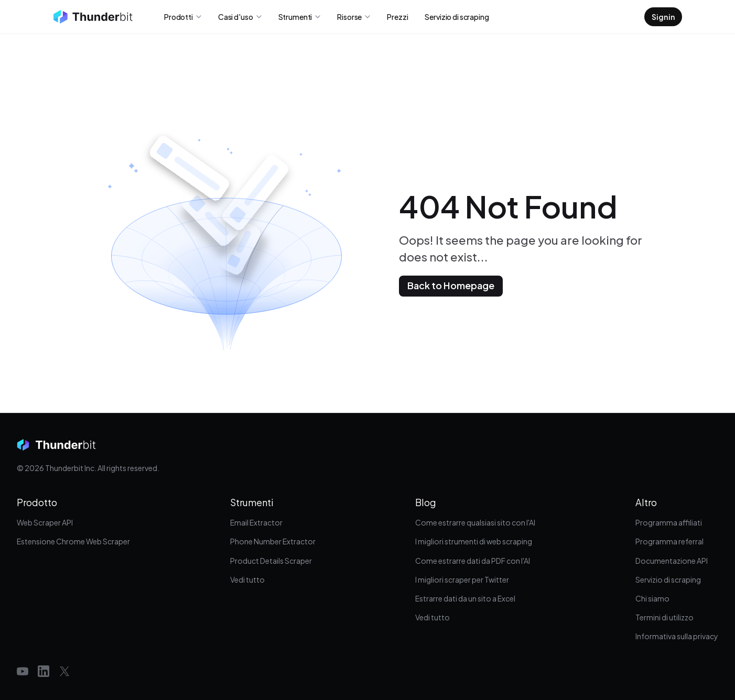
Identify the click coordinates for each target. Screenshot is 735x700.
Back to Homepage (451, 285)
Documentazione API (672, 561)
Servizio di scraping (668, 579)
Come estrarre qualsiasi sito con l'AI (475, 522)
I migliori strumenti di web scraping (474, 541)
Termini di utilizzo (664, 617)
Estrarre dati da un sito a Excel (465, 598)
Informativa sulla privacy (677, 636)
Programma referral (669, 541)
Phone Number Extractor (273, 541)
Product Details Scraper (271, 561)
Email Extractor (256, 522)
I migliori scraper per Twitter (462, 579)
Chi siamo (652, 598)
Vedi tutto (247, 579)
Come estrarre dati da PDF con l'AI (473, 561)
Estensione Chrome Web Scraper (73, 541)
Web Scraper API (45, 522)
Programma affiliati (669, 522)
